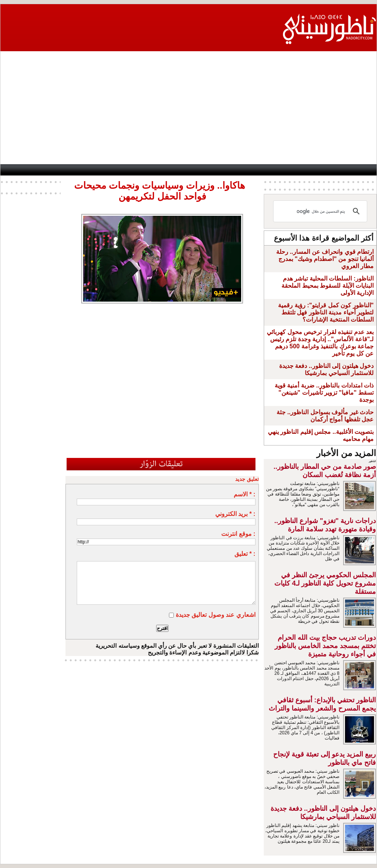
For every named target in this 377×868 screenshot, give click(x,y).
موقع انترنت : (238, 534)
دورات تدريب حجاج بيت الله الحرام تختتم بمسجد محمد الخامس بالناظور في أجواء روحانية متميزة (325, 646)
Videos (141, 170)
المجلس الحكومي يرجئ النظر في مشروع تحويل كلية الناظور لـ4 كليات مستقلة (325, 583)
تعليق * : (245, 554)
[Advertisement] (188, 108)
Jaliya (173, 170)
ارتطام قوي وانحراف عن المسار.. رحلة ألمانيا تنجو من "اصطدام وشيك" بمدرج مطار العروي (325, 259)
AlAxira (49, 170)
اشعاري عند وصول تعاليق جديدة (216, 615)
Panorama (102, 170)
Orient (230, 170)
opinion (73, 170)
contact (19, 170)
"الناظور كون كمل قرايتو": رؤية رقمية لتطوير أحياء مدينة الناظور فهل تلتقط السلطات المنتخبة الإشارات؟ (326, 312)
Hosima (262, 170)
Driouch (296, 170)
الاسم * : (244, 494)
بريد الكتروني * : (235, 514)
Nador (328, 170)
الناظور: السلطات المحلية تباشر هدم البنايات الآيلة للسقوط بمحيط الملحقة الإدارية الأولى (328, 286)
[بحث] (321, 211)
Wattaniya (201, 170)
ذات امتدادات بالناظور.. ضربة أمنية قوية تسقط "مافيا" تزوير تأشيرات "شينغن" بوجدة (324, 393)
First (360, 170)
